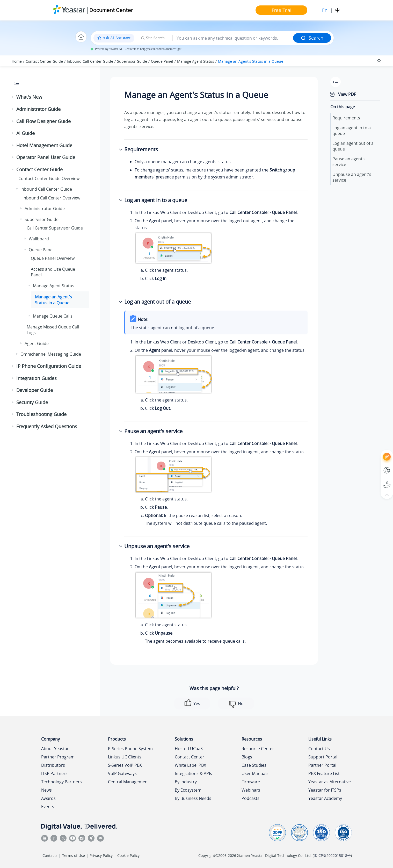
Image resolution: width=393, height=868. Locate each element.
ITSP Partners (54, 773)
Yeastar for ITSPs (325, 790)
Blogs (247, 757)
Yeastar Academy (325, 798)
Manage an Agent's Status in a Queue (251, 61)
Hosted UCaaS (189, 749)
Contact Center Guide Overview (49, 178)
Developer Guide (35, 390)
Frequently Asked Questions (47, 426)
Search (312, 38)
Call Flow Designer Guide (43, 121)
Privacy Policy (101, 855)
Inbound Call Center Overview (51, 198)
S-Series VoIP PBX (125, 765)
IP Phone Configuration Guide (49, 366)
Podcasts (250, 798)
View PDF (347, 94)
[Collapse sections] (380, 61)
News (46, 790)
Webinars (251, 790)
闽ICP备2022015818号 (332, 855)
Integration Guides (37, 378)
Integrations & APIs (193, 773)
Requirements (346, 118)
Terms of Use (74, 855)
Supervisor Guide (132, 61)
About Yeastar (55, 749)
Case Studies (254, 765)
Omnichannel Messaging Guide (51, 354)
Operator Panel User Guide (46, 157)
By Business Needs (193, 798)
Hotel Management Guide (44, 145)
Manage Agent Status (196, 61)
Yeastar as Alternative (330, 782)
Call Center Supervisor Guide (55, 228)
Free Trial (282, 10)
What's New (29, 97)
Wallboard (39, 239)
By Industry (186, 782)
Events (48, 807)
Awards (48, 798)
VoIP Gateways (122, 773)
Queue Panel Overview (53, 258)
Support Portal (323, 757)
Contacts (50, 855)
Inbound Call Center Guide (90, 61)
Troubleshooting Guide (41, 414)
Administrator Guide (38, 109)
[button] (13, 97)
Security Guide (32, 402)
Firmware (251, 782)
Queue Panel (162, 61)
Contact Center (190, 757)
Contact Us (319, 749)
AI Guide (26, 133)
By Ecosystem (188, 790)
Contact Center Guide (44, 61)
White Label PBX (190, 765)
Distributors (53, 765)
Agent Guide (37, 343)
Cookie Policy (128, 855)
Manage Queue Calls (53, 316)
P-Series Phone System (130, 749)
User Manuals (255, 773)
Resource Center (258, 749)
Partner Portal (322, 765)
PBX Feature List (324, 773)
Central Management (129, 782)
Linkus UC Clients (125, 757)
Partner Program (58, 757)
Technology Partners (61, 782)
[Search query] (233, 38)
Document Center (111, 10)
